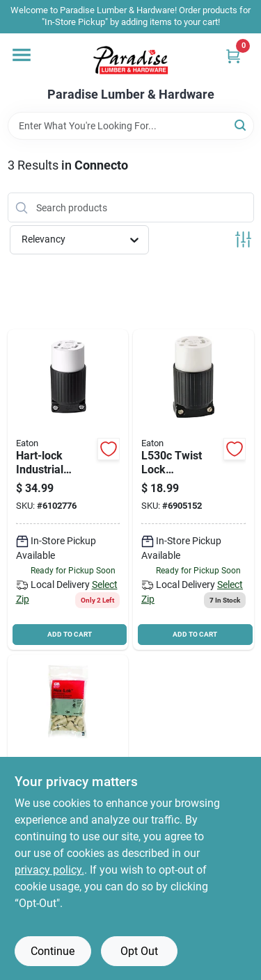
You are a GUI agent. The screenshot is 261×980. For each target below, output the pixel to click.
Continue (53, 951)
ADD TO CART (70, 634)
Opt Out (139, 951)
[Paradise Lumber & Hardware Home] (131, 60)
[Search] (241, 125)
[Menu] (22, 55)
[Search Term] (131, 126)
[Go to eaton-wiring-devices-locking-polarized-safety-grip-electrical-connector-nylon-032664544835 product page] (68, 490)
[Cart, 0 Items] (233, 56)
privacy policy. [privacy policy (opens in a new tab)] (49, 870)
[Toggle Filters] (243, 239)
